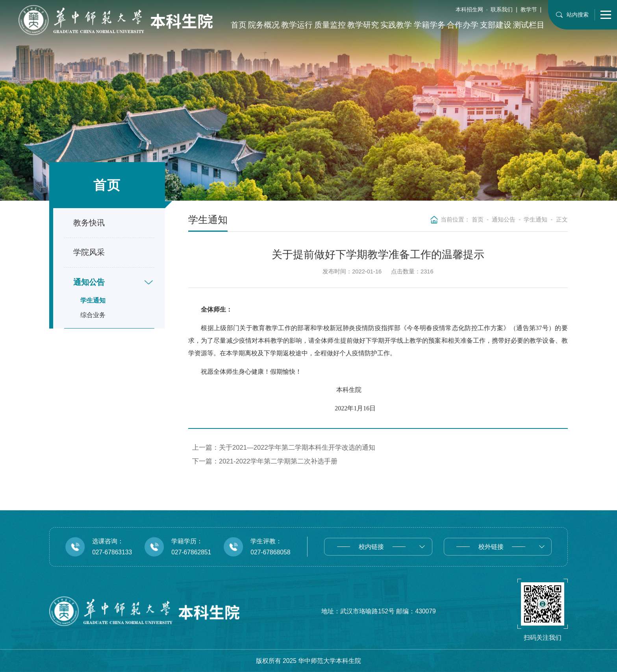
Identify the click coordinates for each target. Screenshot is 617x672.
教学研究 (363, 25)
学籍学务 (430, 25)
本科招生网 (469, 10)
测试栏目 (529, 25)
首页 (239, 25)
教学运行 (297, 25)
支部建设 (496, 25)
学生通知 (93, 300)
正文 (562, 220)
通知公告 (504, 220)
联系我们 (502, 10)
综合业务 (93, 315)
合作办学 (463, 25)
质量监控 (330, 25)
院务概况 (264, 25)
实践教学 (396, 25)
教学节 (529, 10)
